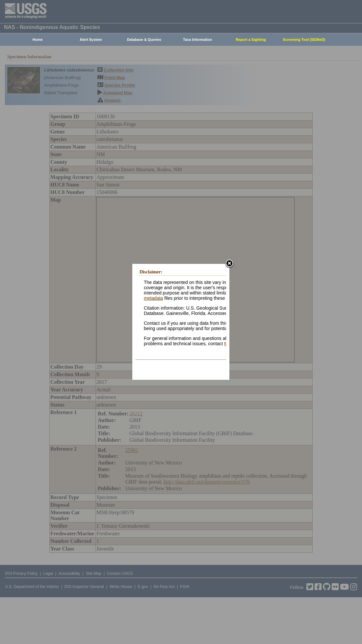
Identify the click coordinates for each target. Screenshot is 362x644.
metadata (153, 298)
